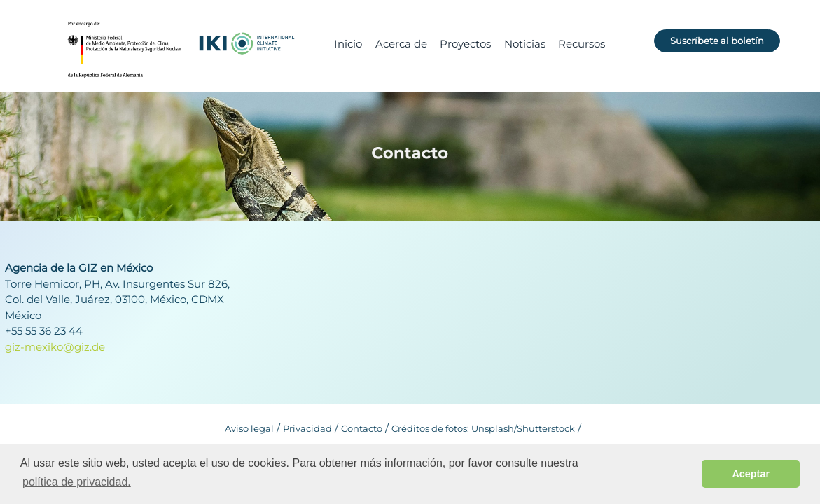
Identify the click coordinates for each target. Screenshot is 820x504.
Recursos (582, 44)
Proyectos (465, 44)
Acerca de (401, 44)
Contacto (362, 428)
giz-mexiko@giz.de (55, 347)
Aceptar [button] (751, 474)
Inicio (348, 44)
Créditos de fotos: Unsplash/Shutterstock (483, 428)
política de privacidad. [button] (77, 482)
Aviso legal (249, 428)
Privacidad (307, 428)
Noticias (525, 44)
